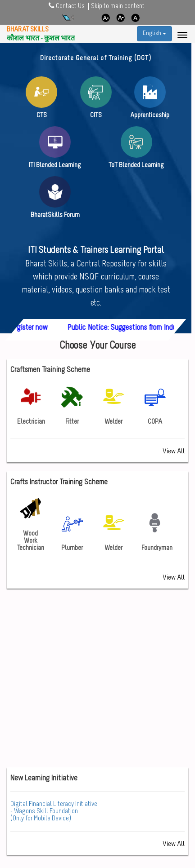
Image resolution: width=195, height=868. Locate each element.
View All (174, 452)
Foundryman (157, 532)
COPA (155, 406)
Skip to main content (118, 6)
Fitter (72, 406)
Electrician (31, 406)
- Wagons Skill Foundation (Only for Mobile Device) (54, 811)
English (154, 33)
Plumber (72, 532)
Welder (113, 406)
